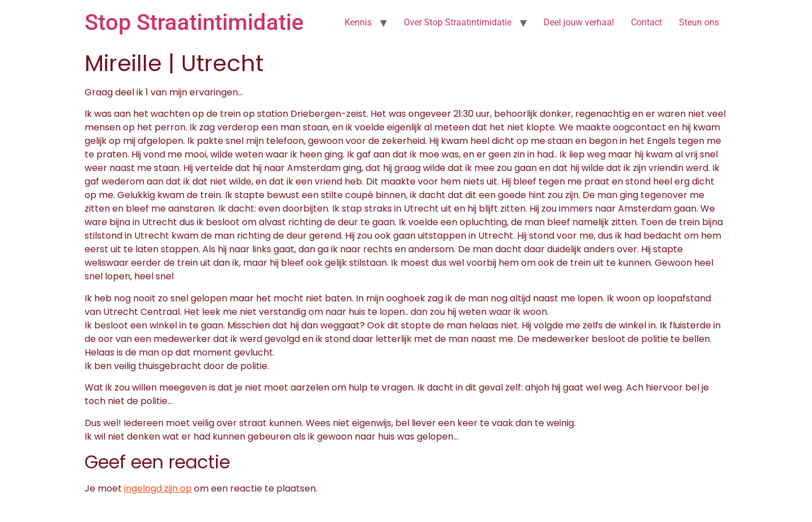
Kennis (358, 22)
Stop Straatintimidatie (194, 22)
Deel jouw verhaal (579, 22)
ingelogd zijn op (158, 488)
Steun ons (699, 22)
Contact (646, 22)
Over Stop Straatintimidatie (458, 22)
